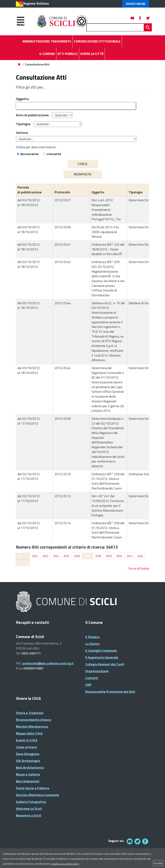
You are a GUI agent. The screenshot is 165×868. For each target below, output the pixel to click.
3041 (130, 556)
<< (20, 556)
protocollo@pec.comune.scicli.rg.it (48, 663)
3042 (140, 556)
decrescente (29, 154)
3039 (109, 556)
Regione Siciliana (36, 3)
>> (26, 563)
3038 (98, 556)
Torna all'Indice (139, 568)
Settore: (22, 133)
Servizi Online (136, 4)
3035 (66, 556)
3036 (77, 556)
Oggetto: (23, 99)
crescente (54, 154)
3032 (35, 556)
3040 (119, 556)
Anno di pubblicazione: (33, 115)
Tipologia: (23, 124)
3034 (56, 556)
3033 (45, 556)
